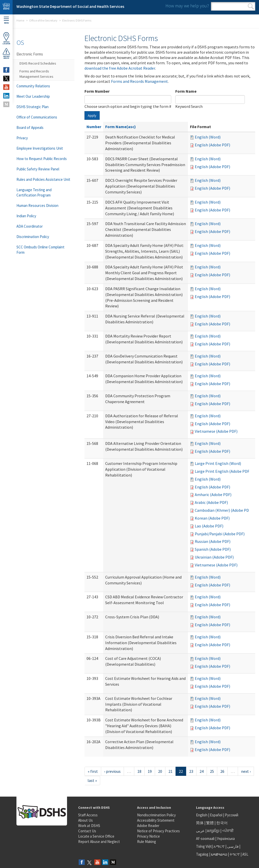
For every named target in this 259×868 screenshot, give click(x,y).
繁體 (210, 823)
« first (93, 771)
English (202, 815)
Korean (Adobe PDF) (212, 518)
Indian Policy (26, 216)
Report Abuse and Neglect (99, 842)
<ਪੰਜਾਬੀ (228, 831)
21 (170, 771)
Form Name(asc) (121, 127)
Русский (232, 815)
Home (20, 20)
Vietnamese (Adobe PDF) (216, 431)
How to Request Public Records (42, 159)
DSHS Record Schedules (38, 63)
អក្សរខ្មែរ (213, 831)
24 (202, 771)
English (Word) (208, 137)
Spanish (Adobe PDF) (213, 549)
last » (92, 780)
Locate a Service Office (96, 836)
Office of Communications (37, 117)
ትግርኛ (235, 854)
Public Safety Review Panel (38, 169)
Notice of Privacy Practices (158, 831)
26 (222, 771)
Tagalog (202, 854)
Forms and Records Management (139, 81)
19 (150, 771)
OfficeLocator (6, 38)
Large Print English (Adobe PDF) (223, 471)
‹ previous (112, 771)
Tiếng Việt (204, 846)
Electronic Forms (30, 54)
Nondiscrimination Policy (156, 815)
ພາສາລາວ (219, 854)
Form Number (97, 91)
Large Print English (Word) (218, 463)
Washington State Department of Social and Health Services (70, 6)
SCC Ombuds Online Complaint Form (40, 250)
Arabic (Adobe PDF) (211, 502)
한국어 (222, 823)
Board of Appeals (30, 127)
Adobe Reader (148, 826)
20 (160, 771)
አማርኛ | (220, 846)
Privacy (22, 138)
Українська (226, 839)
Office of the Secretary (43, 20)
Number (94, 127)
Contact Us (87, 831)
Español (216, 815)
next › (246, 771)
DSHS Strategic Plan (33, 107)
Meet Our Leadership (33, 96)
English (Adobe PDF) (212, 145)
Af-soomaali (205, 839)
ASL (245, 854)
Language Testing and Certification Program (34, 192)
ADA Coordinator (30, 226)
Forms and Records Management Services (36, 74)
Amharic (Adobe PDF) (213, 495)
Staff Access (88, 815)
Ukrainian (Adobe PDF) (214, 557)
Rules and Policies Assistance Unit (43, 179)
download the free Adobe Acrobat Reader (120, 68)
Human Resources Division (37, 205)
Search (251, 6)
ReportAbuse (6, 53)
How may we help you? (187, 6)
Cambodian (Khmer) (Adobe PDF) (223, 510)
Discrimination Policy (33, 237)
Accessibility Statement (156, 820)
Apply (92, 115)
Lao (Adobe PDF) (209, 526)
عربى (200, 831)
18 (139, 771)
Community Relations (33, 86)
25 (212, 771)
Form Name (186, 91)
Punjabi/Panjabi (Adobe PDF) (220, 534)
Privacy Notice (148, 836)
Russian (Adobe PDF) (213, 541)
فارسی (232, 846)
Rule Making (147, 842)
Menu (6, 20)
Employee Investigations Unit (40, 148)
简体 (200, 823)
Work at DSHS (89, 826)
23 (191, 771)
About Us (85, 820)
